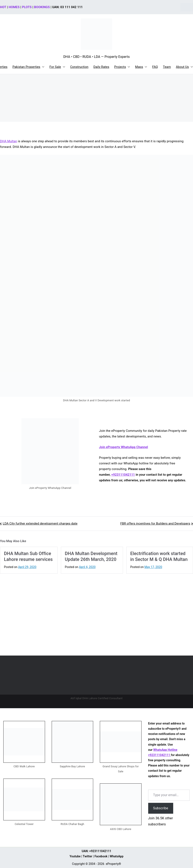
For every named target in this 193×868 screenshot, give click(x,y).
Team (167, 67)
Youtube (75, 856)
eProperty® (113, 864)
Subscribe (161, 808)
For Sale (57, 67)
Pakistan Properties (29, 67)
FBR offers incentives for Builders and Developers (155, 524)
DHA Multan (9, 141)
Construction (79, 67)
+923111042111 (123, 475)
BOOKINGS (42, 7)
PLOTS (27, 7)
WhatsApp (117, 856)
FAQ (155, 67)
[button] (42, 67)
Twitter (87, 856)
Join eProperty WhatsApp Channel (123, 447)
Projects (122, 67)
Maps (141, 67)
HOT (3, 7)
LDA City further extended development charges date (40, 524)
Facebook (101, 856)
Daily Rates (101, 67)
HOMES (14, 7)
